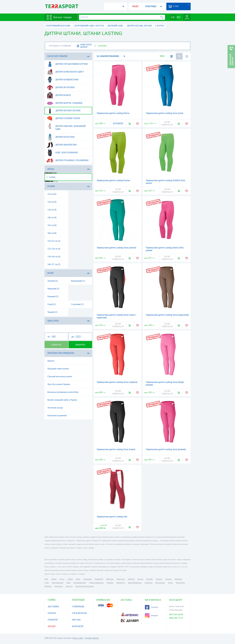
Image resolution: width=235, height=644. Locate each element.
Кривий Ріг (99, 579)
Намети (51, 361)
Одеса (62, 579)
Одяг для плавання (62, 153)
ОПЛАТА (52, 613)
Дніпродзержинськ (96, 583)
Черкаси (168, 579)
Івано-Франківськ (135, 583)
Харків (54, 579)
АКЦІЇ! (135, 6)
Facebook (151, 607)
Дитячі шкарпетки (62, 145)
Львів (78, 579)
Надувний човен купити (58, 369)
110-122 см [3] (54, 241)
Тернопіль (149, 583)
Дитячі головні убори (63, 118)
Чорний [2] (52, 312)
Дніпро (70, 579)
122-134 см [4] (54, 249)
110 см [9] (52, 194)
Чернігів (159, 579)
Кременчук (121, 583)
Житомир (178, 579)
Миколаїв (110, 579)
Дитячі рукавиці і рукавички (68, 160)
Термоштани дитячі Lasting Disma (113, 113)
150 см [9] (52, 225)
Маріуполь (121, 579)
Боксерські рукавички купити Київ (63, 392)
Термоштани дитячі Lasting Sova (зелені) (116, 248)
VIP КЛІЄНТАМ (80, 613)
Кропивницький (80, 583)
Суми (47, 583)
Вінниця (131, 579)
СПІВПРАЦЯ (78, 607)
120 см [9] (52, 202)
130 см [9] (52, 210)
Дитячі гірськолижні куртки (67, 64)
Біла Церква (160, 583)
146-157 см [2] (54, 264)
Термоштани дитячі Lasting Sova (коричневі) (167, 315)
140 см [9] (52, 218)
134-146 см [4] (54, 257)
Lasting (51, 177)
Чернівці (110, 583)
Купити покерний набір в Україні (62, 400)
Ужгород (69, 586)
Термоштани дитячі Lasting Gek (112, 517)
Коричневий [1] (78, 281)
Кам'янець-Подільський (84, 586)
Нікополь (48, 586)
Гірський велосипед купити (60, 376)
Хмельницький (57, 583)
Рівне (68, 583)
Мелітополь (180, 583)
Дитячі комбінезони (62, 80)
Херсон (140, 579)
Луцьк (170, 583)
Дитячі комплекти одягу (65, 72)
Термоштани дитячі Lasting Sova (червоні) (117, 382)
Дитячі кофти (59, 95)
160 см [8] (52, 233)
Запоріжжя (87, 579)
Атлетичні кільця (55, 408)
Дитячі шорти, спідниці (64, 103)
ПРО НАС (77, 620)
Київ (46, 579)
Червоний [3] (53, 289)
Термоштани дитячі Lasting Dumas (113, 180)
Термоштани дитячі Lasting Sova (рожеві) (166, 449)
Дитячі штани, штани (63, 111)
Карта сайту (78, 638)
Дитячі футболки (61, 87)
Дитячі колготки (60, 137)
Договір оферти (92, 638)
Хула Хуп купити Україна (59, 384)
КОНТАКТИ (78, 626)
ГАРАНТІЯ (53, 620)
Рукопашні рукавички (57, 416)
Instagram (152, 615)
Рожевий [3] (53, 296)
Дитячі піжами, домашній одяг (66, 127)
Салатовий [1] (77, 304)
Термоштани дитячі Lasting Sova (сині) (165, 113)
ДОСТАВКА (54, 607)
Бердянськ (59, 586)
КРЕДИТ (52, 626)
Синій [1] (52, 304)
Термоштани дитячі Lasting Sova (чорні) (116, 449)
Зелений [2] (53, 281)
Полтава (149, 579)
